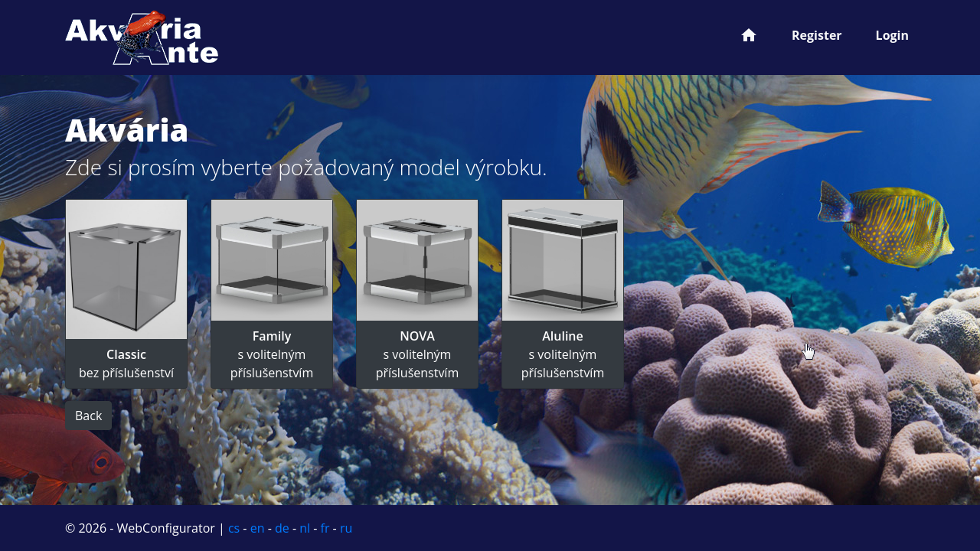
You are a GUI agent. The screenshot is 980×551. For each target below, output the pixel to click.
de (282, 528)
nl (305, 528)
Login (892, 35)
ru (346, 528)
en (258, 528)
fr (325, 528)
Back (88, 416)
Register (817, 35)
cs (234, 528)
